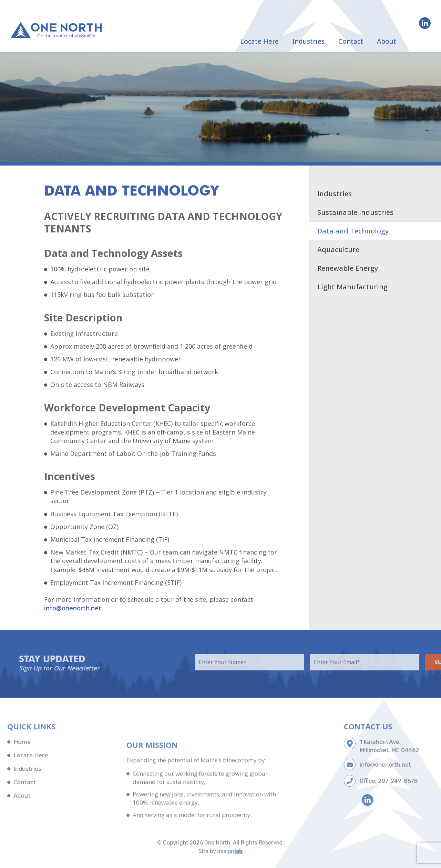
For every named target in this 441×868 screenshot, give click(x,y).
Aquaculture (338, 250)
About (387, 41)
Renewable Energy (348, 268)
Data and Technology (353, 231)
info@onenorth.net (73, 608)
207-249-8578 (421, 781)
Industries (309, 41)
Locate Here (259, 41)
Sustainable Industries (355, 212)
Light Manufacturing (352, 287)
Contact (351, 41)
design (230, 861)
